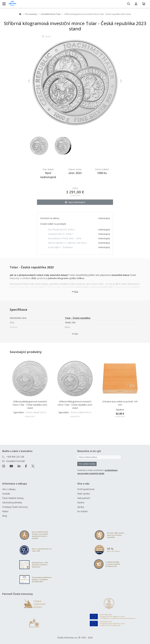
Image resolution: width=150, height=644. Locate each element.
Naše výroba (84, 494)
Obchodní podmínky (12, 502)
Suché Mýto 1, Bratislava (60, 247)
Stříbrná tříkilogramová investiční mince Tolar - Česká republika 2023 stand (75, 405)
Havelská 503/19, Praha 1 (61, 234)
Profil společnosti (86, 489)
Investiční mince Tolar (51, 14)
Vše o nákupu (9, 489)
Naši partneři (84, 498)
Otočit (46, 38)
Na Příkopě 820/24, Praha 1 (62, 230)
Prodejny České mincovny (15, 507)
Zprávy (81, 507)
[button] (35, 81)
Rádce (5, 511)
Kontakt (6, 494)
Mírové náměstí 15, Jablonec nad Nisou (67, 243)
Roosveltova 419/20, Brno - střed (65, 238)
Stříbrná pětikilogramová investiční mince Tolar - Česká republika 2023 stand (30, 405)
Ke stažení (82, 511)
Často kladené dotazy (13, 498)
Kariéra (81, 502)
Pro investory (31, 14)
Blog (5, 516)
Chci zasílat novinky (87, 464)
